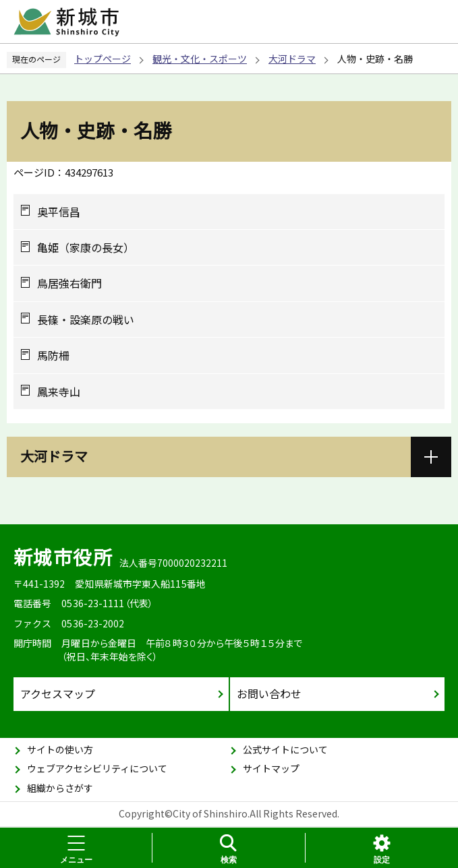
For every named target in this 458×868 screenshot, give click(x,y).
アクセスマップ (58, 693)
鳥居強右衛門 (69, 283)
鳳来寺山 (59, 392)
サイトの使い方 (60, 749)
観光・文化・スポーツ (200, 59)
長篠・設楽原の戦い (86, 319)
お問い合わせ (269, 693)
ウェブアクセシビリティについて (97, 768)
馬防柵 (53, 355)
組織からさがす (60, 788)
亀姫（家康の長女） (86, 247)
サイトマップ (271, 768)
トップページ (103, 59)
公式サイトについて (285, 749)
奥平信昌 (59, 212)
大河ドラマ (292, 59)
